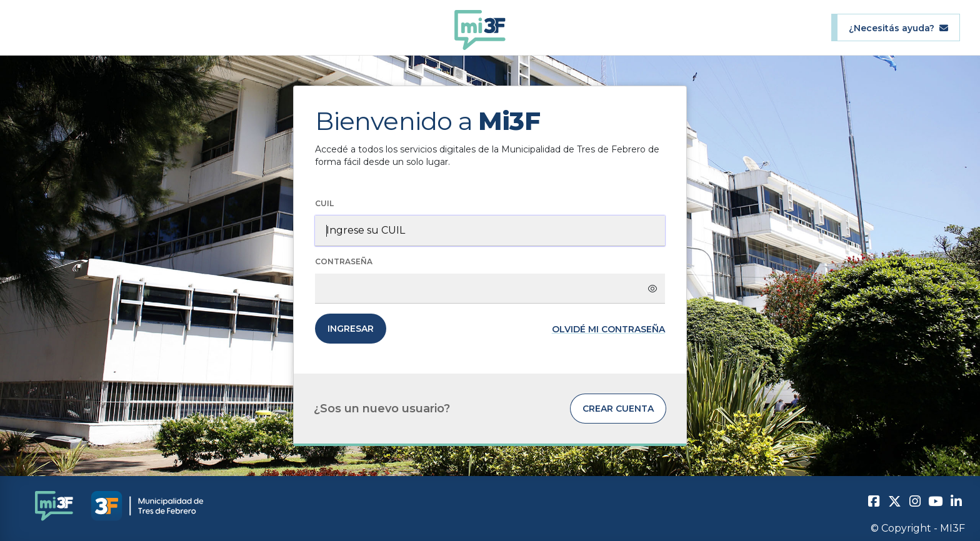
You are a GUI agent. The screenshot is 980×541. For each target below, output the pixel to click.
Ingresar (351, 329)
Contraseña (344, 261)
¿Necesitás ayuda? (898, 28)
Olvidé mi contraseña (608, 329)
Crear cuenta (618, 409)
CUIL (324, 203)
